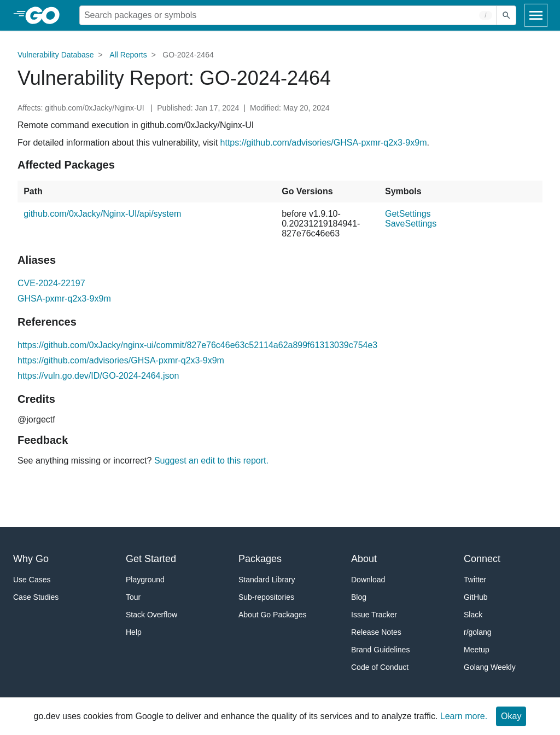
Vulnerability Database (56, 55)
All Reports (128, 55)
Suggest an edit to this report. (211, 461)
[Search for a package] (288, 15)
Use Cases (32, 580)
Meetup (477, 650)
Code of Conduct (380, 667)
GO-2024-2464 (188, 55)
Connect (482, 559)
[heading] (46, 15)
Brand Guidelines (380, 650)
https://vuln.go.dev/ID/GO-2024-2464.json (98, 376)
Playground (145, 580)
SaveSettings (411, 224)
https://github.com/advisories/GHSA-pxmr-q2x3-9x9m (324, 143)
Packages (260, 559)
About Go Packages (273, 615)
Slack (473, 615)
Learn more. (464, 716)
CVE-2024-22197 (51, 283)
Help (134, 632)
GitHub (476, 597)
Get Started (151, 559)
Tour (133, 597)
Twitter (475, 580)
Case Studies (36, 597)
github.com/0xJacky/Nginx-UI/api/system (102, 214)
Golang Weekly (490, 667)
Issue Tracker (374, 615)
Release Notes (376, 632)
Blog (359, 597)
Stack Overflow (151, 615)
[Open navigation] (536, 15)
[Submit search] (506, 15)
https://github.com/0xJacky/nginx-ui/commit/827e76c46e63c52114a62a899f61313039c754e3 (197, 345)
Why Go (31, 559)
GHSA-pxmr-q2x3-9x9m (64, 299)
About (364, 559)
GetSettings (408, 214)
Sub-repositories (266, 597)
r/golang (478, 632)
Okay (511, 716)
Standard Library (267, 580)
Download (368, 580)
